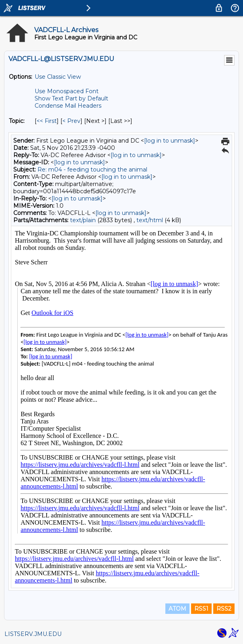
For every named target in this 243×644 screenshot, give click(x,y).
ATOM (177, 609)
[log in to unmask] (170, 141)
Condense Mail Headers (68, 106)
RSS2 (224, 609)
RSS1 (201, 609)
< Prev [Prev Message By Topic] (71, 121)
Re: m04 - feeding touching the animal (92, 170)
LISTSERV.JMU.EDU (33, 634)
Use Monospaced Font (67, 91)
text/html (150, 220)
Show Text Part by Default (71, 98)
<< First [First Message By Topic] (47, 121)
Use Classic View (58, 77)
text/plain (83, 220)
